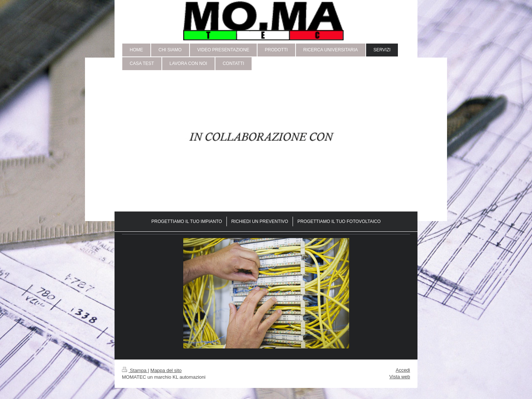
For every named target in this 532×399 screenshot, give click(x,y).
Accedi (403, 370)
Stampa (135, 370)
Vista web (400, 377)
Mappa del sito (166, 370)
